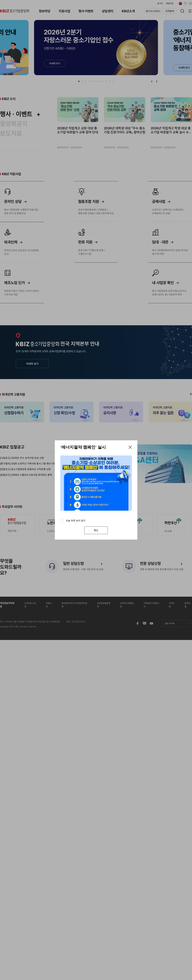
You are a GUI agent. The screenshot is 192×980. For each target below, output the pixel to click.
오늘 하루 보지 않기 (76, 521)
